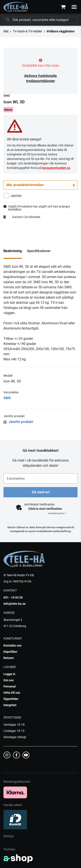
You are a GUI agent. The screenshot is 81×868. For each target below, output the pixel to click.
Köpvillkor (10, 652)
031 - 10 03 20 (13, 597)
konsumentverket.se (56, 168)
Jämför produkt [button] (18, 422)
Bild (6, 31)
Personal (10, 686)
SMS (7, 398)
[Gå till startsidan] (16, 7)
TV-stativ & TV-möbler (28, 31)
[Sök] (40, 20)
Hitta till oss (12, 693)
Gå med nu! (41, 492)
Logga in (9, 674)
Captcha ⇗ (57, 513)
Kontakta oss (12, 645)
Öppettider (11, 699)
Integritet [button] (10, 705)
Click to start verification (45, 509)
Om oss (9, 680)
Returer (9, 658)
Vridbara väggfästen (60, 31)
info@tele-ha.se (15, 604)
